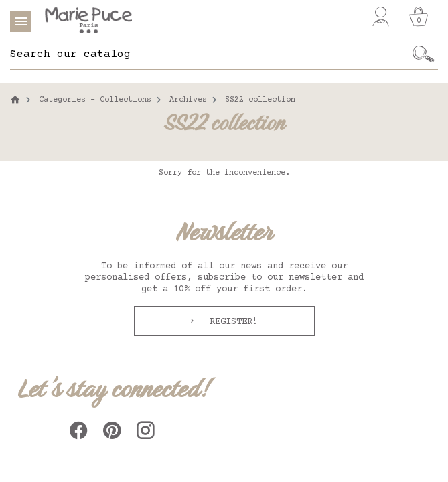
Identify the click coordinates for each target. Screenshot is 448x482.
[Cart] (419, 17)
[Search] (210, 54)
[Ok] (424, 54)
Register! (231, 322)
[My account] (381, 17)
